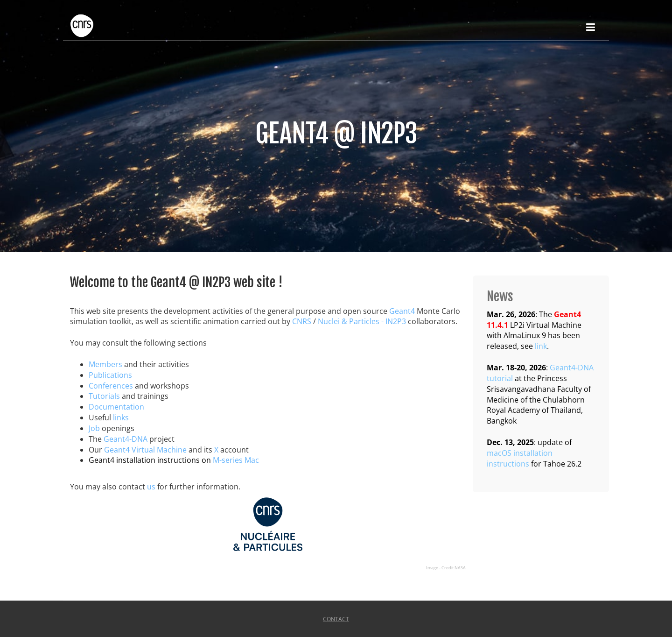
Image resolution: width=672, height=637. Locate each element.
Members (105, 364)
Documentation (116, 407)
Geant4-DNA (126, 439)
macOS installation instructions (520, 458)
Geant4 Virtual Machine (145, 450)
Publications (110, 375)
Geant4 (402, 311)
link (541, 346)
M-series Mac (236, 460)
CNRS (302, 321)
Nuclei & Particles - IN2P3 (362, 321)
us (151, 487)
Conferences (111, 386)
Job (94, 428)
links (121, 418)
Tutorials (104, 396)
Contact (336, 619)
